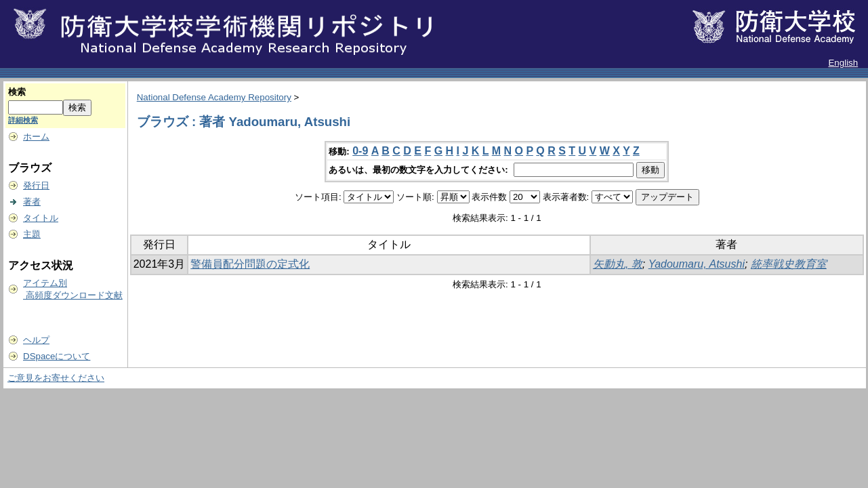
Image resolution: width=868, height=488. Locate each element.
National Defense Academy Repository (214, 97)
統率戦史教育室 (789, 264)
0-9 (360, 151)
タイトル (41, 218)
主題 (32, 234)
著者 (32, 202)
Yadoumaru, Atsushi (697, 264)
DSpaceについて (57, 356)
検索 (17, 92)
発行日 (36, 185)
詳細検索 (23, 120)
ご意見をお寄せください (56, 378)
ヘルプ (36, 340)
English (843, 63)
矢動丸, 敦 (618, 264)
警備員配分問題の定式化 (250, 264)
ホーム (36, 137)
